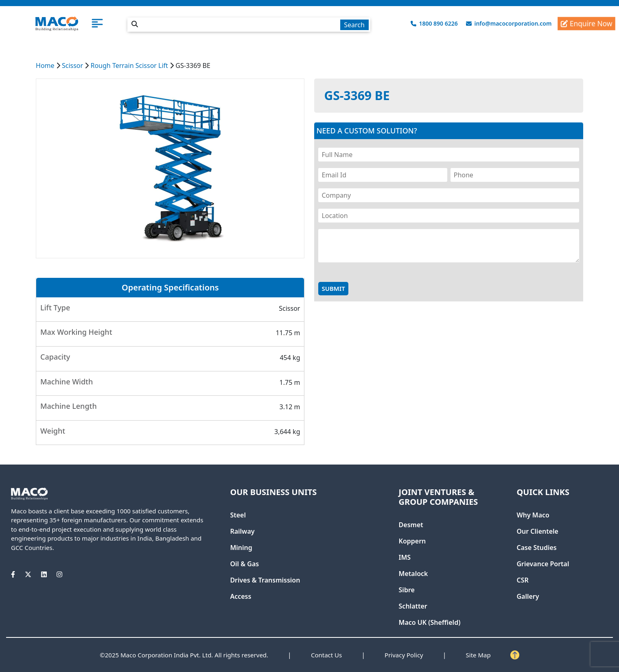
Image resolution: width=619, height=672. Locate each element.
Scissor (72, 65)
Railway (242, 531)
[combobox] (249, 23)
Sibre (407, 590)
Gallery (528, 596)
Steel (238, 515)
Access (241, 596)
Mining (241, 548)
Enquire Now (586, 24)
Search (354, 25)
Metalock (413, 574)
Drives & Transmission (265, 580)
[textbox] (249, 25)
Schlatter (413, 606)
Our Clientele (537, 531)
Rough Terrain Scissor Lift (129, 65)
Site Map (478, 655)
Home (45, 65)
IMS (405, 557)
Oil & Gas (244, 564)
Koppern (412, 541)
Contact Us (326, 655)
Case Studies (536, 548)
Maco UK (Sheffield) (430, 622)
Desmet (411, 525)
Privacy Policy (404, 655)
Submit (333, 288)
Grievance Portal (543, 564)
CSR (522, 580)
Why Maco (533, 515)
